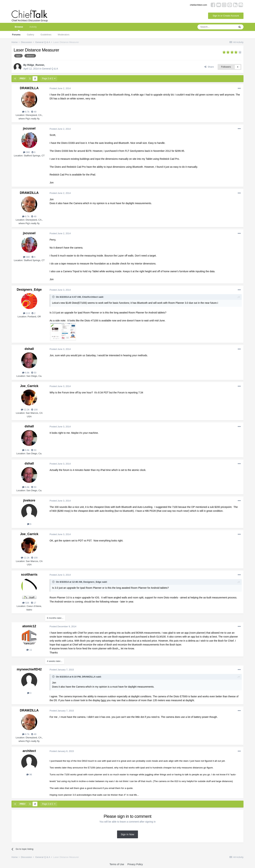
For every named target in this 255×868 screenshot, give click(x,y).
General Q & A (50, 69)
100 (34, 410)
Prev (23, 79)
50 (34, 373)
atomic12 (29, 626)
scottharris (29, 575)
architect (29, 751)
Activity (33, 27)
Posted (60, 88)
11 (29, 650)
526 (26, 603)
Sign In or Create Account (226, 16)
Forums (16, 35)
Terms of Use (117, 864)
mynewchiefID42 (29, 669)
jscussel (29, 128)
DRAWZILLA (29, 88)
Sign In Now (127, 834)
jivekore (29, 500)
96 (29, 775)
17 (34, 603)
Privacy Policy (135, 864)
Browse (19, 28)
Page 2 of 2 (49, 79)
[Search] (217, 27)
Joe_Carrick (29, 386)
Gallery (31, 35)
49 (34, 112)
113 (26, 313)
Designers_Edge (29, 290)
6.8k (26, 373)
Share (209, 67)
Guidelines (46, 35)
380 (26, 152)
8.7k (26, 112)
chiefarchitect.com (198, 5)
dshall (29, 349)
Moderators (64, 35)
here (103, 700)
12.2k (25, 410)
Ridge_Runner (36, 65)
